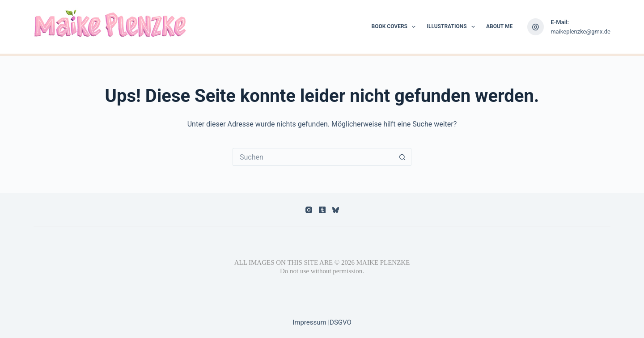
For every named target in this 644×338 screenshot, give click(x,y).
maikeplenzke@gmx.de (580, 32)
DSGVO (341, 322)
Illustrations (453, 27)
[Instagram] (309, 210)
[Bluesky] (336, 210)
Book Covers (396, 27)
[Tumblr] (322, 210)
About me (499, 26)
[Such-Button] (402, 157)
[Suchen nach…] (313, 157)
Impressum (310, 322)
